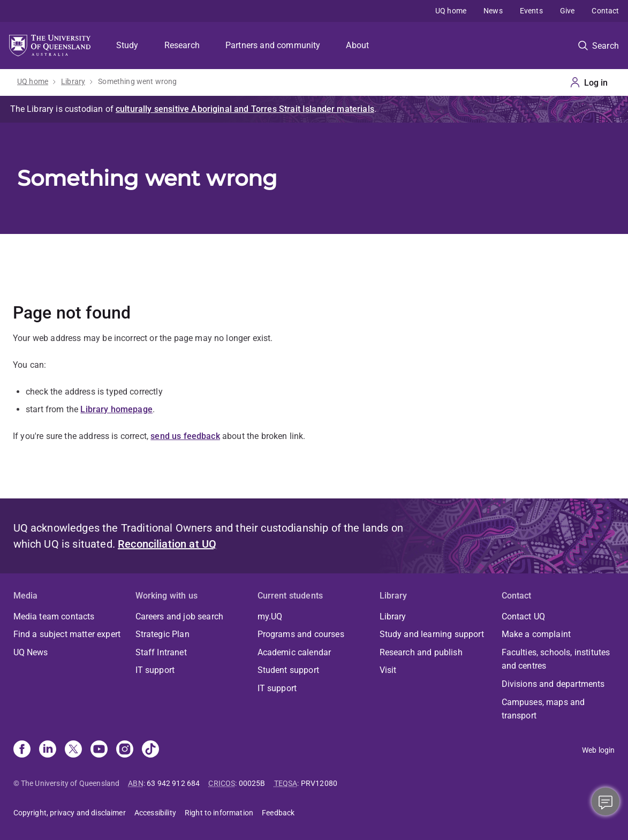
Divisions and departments (553, 684)
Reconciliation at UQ (167, 544)
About (357, 45)
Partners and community (273, 45)
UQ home (451, 11)
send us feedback (185, 436)
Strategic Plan (162, 634)
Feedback (278, 813)
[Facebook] (22, 750)
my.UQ (270, 616)
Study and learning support (432, 634)
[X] (73, 750)
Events (531, 11)
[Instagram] (125, 750)
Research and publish (421, 652)
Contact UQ (524, 616)
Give (568, 11)
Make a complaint (536, 634)
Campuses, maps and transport (543, 709)
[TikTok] (150, 750)
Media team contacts (54, 616)
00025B (252, 783)
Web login (598, 750)
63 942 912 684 (173, 783)
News (493, 11)
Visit (388, 670)
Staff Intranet (161, 652)
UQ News (31, 652)
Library (73, 81)
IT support (155, 670)
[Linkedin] (48, 750)
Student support (288, 670)
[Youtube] (99, 750)
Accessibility (155, 813)
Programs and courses (301, 634)
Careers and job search (180, 616)
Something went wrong (137, 81)
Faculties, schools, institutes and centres (556, 659)
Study (127, 45)
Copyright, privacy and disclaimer (70, 813)
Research (182, 45)
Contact (605, 11)
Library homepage (116, 409)
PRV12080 (319, 783)
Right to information (219, 813)
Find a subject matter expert (67, 634)
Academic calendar (294, 652)
